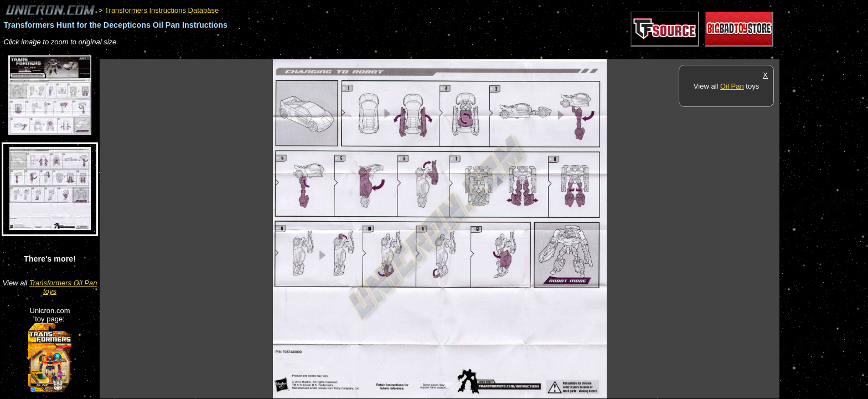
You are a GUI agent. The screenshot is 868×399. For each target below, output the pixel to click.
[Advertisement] (301, 53)
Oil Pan (732, 86)
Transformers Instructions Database (162, 10)
